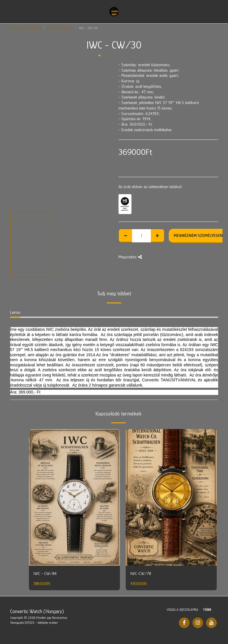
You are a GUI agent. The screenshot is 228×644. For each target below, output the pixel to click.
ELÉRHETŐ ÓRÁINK (60, 28)
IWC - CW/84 (45, 573)
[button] (6, 12)
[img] (74, 497)
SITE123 (29, 623)
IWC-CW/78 (141, 573)
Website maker (48, 623)
